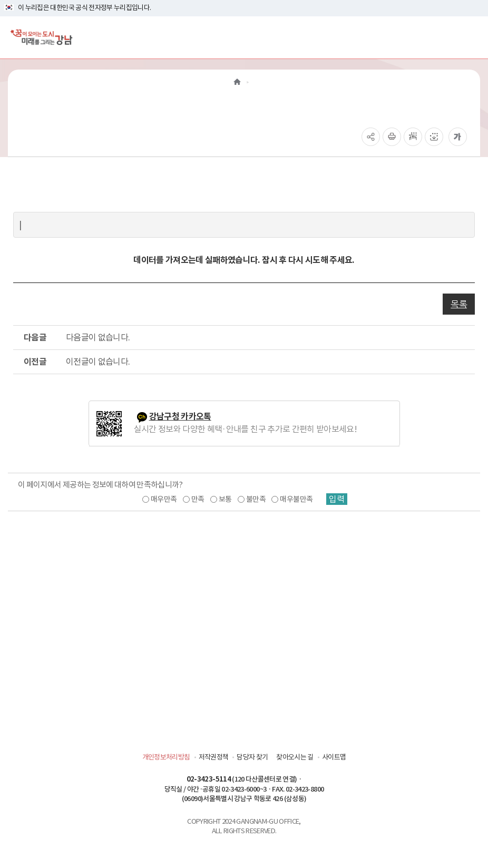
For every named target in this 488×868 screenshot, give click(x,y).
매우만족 (164, 499)
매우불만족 (296, 499)
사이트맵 (334, 757)
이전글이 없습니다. (98, 362)
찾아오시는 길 (295, 757)
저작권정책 (214, 757)
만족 (198, 499)
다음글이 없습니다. (98, 337)
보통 (225, 499)
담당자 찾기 (252, 757)
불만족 (256, 499)
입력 (337, 499)
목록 (459, 304)
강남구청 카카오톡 (180, 417)
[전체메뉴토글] (471, 37)
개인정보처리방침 (166, 757)
